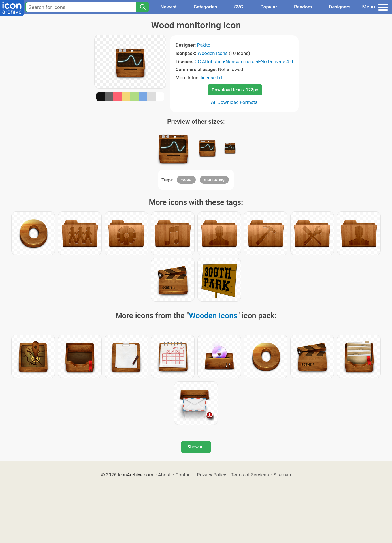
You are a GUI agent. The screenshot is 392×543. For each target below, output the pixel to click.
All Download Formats (234, 102)
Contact (184, 475)
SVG (239, 7)
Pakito (204, 45)
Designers (340, 7)
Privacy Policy (211, 475)
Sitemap (282, 475)
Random (303, 7)
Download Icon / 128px (235, 90)
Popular (269, 7)
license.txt (212, 78)
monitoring (214, 179)
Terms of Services (250, 475)
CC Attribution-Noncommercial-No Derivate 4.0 (244, 61)
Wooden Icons (212, 53)
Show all (196, 447)
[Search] (142, 7)
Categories (205, 7)
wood (186, 179)
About (164, 475)
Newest (168, 7)
